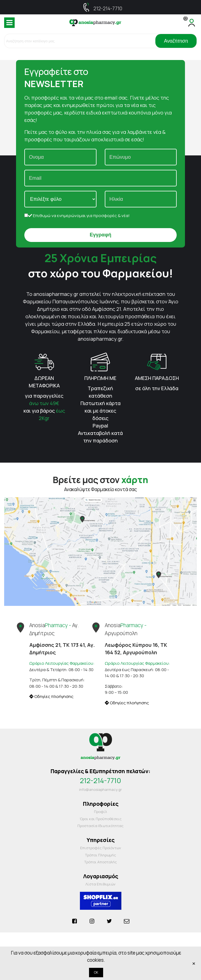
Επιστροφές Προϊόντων (101, 848)
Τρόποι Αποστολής (101, 862)
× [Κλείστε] (194, 963)
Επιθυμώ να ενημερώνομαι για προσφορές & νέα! (77, 216)
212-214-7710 (108, 8)
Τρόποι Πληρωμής (101, 855)
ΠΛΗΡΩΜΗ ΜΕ (100, 378)
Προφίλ (100, 812)
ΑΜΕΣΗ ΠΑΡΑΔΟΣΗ (157, 378)
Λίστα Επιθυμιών (100, 884)
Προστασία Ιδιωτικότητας (100, 826)
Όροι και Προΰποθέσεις (101, 819)
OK (96, 972)
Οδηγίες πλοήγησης (51, 696)
